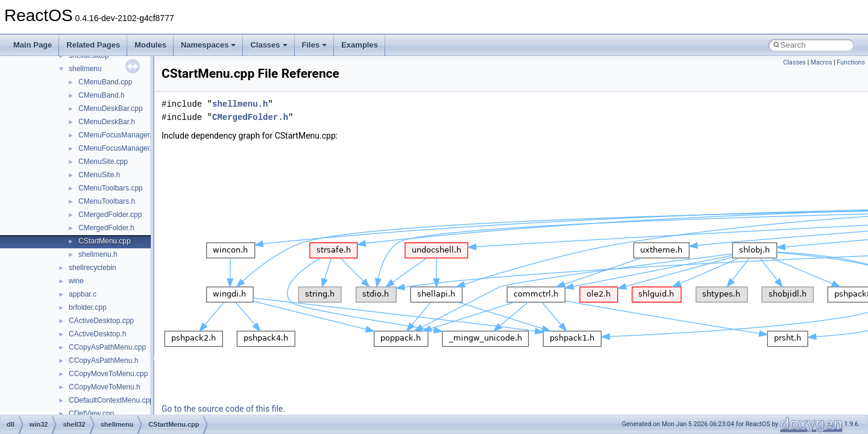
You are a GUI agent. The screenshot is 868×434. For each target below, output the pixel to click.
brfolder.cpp (88, 307)
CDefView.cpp (91, 414)
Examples (360, 45)
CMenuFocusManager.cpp (121, 135)
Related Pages (93, 45)
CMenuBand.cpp (105, 82)
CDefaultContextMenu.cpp (111, 400)
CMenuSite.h (99, 175)
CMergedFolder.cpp (110, 215)
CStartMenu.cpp (105, 241)
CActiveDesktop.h (97, 334)
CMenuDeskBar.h (107, 122)
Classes (269, 45)
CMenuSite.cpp (103, 162)
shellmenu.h (98, 254)
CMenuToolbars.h (107, 201)
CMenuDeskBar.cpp (111, 108)
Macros (822, 62)
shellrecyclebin (93, 268)
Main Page (33, 45)
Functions (851, 62)
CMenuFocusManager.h (117, 148)
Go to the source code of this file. (223, 409)
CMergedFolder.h (106, 228)
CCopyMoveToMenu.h (105, 387)
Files (315, 45)
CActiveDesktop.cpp (101, 321)
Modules (150, 45)
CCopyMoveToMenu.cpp (108, 374)
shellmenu (85, 69)
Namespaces (209, 45)
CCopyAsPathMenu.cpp (107, 347)
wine (76, 281)
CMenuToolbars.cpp (111, 188)
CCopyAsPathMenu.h (103, 360)
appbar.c (83, 294)
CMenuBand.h (102, 95)
